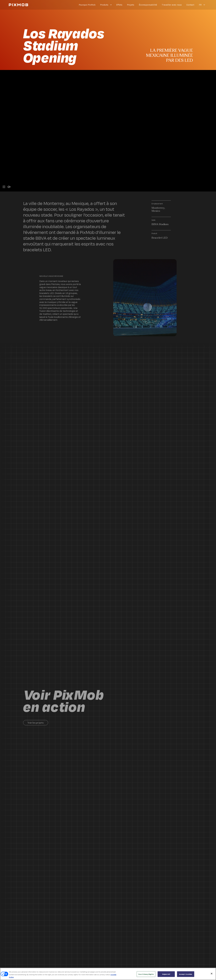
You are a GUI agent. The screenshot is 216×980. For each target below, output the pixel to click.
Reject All (166, 974)
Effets (119, 5)
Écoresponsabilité (148, 5)
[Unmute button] (9, 187)
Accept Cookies (186, 974)
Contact (190, 5)
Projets (131, 5)
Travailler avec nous (172, 5)
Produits (104, 5)
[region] (108, 974)
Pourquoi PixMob (87, 5)
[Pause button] (4, 187)
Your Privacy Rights (146, 974)
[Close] (212, 974)
